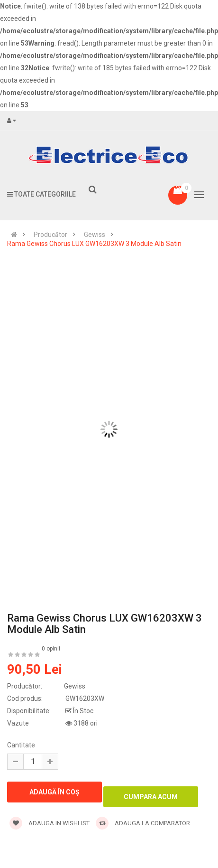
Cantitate (21, 745)
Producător (50, 235)
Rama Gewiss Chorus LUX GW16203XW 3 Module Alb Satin (94, 244)
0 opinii (51, 649)
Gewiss (95, 235)
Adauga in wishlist (50, 823)
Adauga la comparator (143, 823)
